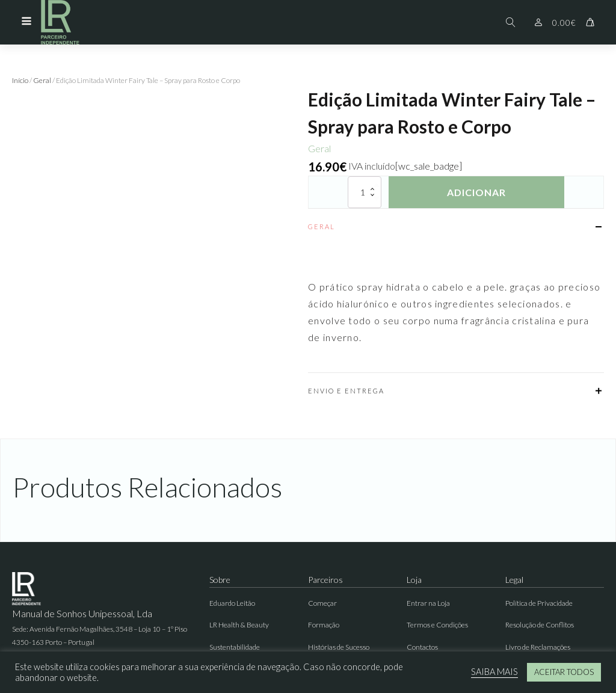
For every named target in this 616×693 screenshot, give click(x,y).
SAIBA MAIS (494, 672)
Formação (324, 625)
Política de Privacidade (539, 603)
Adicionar (476, 192)
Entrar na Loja (428, 603)
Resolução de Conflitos (540, 625)
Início (20, 80)
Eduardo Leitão (232, 603)
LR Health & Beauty (239, 625)
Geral (42, 80)
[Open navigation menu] (26, 22)
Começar (322, 603)
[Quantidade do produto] (365, 192)
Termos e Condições (437, 625)
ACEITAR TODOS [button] (564, 672)
